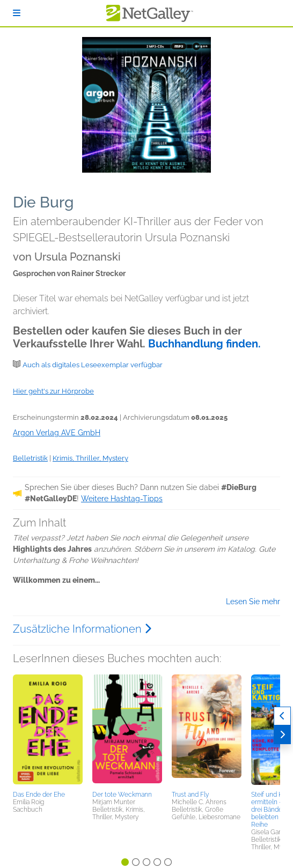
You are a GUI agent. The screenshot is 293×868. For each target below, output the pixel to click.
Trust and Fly (190, 795)
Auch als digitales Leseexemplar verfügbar (93, 365)
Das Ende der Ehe (39, 795)
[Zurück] (282, 716)
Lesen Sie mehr (253, 602)
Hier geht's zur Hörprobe (53, 391)
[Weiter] (282, 735)
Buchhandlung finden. (204, 344)
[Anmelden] (17, 13)
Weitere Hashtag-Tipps (122, 499)
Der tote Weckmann (122, 795)
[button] (48, 731)
